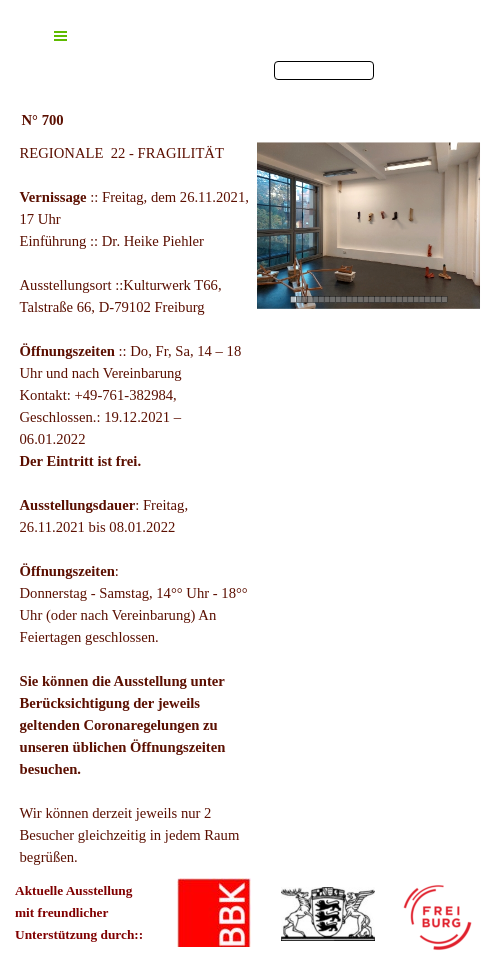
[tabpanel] (135, 505)
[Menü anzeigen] (60, 36)
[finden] (324, 70)
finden (394, 70)
